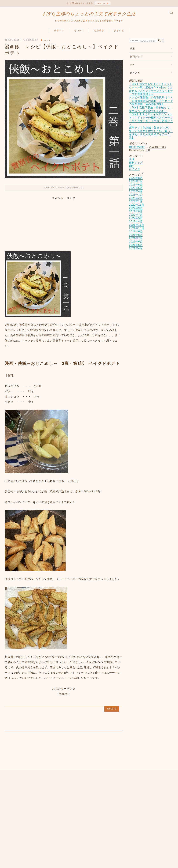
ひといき (119, 34)
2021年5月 (136, 248)
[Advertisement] (64, 226)
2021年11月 (137, 228)
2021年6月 (136, 245)
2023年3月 (136, 198)
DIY (132, 68)
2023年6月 (136, 188)
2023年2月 (136, 201)
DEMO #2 (100, 4)
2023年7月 (136, 184)
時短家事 (99, 34)
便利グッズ (136, 60)
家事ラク (59, 34)
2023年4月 (136, 194)
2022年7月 (136, 218)
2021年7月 (136, 241)
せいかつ (79, 34)
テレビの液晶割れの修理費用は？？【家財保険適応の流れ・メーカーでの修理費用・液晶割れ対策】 (151, 104)
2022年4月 (136, 225)
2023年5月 (136, 191)
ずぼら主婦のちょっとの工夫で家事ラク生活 (89, 16)
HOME (8, 837)
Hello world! (137, 150)
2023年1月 (136, 204)
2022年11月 (137, 208)
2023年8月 (136, 181)
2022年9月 (136, 211)
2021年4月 (136, 251)
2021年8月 (136, 238)
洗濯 (132, 52)
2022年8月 (136, 214)
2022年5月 (136, 221)
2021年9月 (136, 235)
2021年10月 (137, 231)
